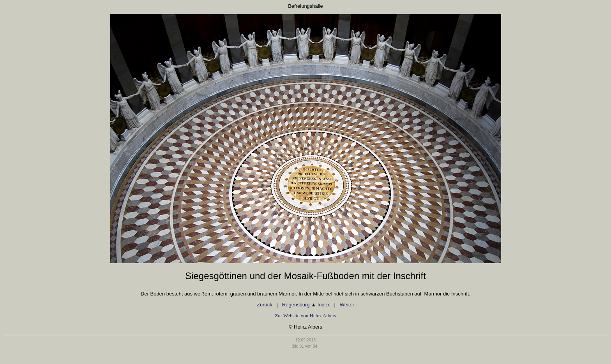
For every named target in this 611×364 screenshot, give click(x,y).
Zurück (265, 305)
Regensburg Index (306, 305)
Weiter (347, 305)
